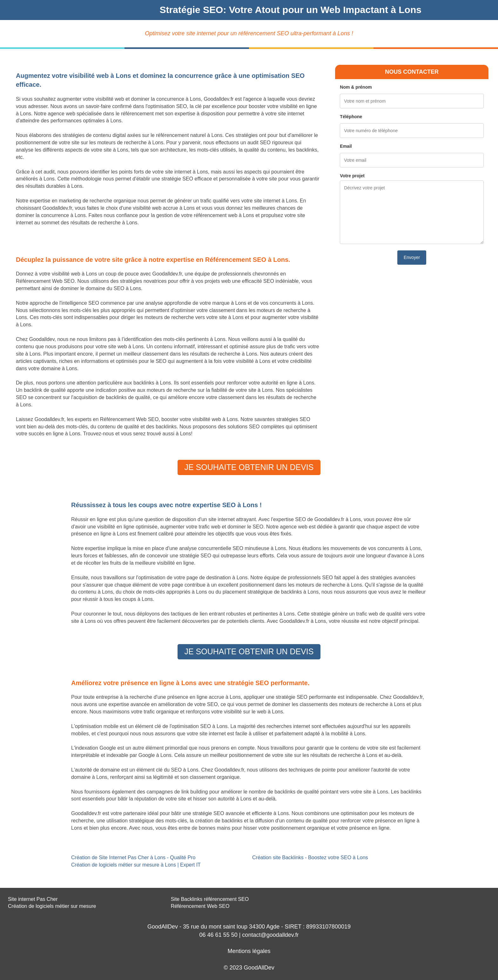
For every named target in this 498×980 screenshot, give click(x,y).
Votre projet (352, 176)
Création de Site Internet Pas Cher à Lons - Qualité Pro (133, 857)
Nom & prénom (356, 87)
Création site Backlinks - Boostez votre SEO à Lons (310, 857)
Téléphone (351, 117)
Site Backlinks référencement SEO (210, 899)
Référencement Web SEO (200, 906)
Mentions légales (249, 951)
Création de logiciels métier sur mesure (52, 906)
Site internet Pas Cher (33, 899)
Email (346, 146)
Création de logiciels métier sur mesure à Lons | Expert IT (136, 865)
